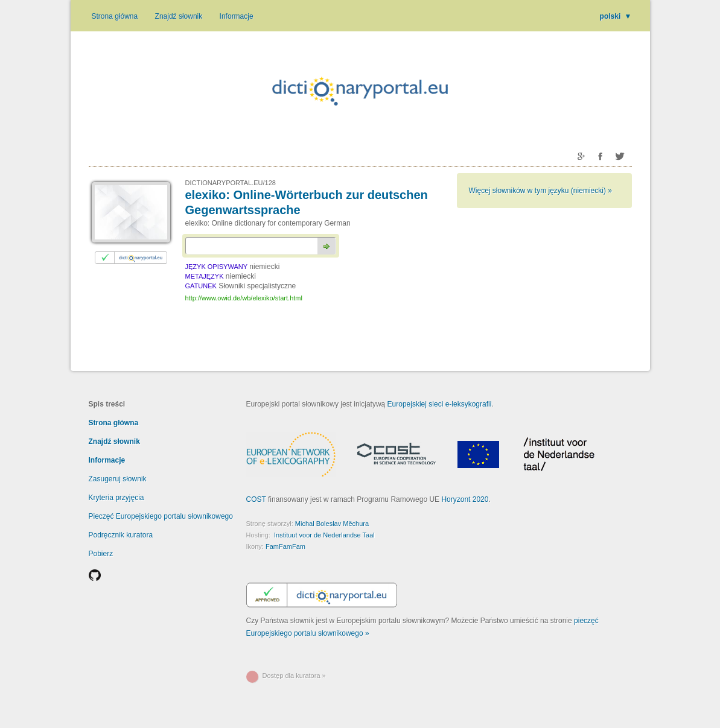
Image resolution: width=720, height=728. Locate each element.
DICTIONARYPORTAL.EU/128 (231, 183)
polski (616, 16)
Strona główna (115, 16)
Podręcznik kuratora (121, 535)
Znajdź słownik (179, 16)
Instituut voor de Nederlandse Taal (324, 535)
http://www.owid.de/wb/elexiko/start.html (244, 298)
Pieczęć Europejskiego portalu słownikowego (161, 516)
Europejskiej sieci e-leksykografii (440, 404)
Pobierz (101, 554)
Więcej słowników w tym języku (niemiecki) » (540, 191)
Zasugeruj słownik (118, 479)
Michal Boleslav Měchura (332, 524)
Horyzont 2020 (465, 499)
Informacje (237, 16)
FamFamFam (285, 546)
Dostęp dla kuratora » (294, 676)
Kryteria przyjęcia (116, 498)
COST (256, 499)
